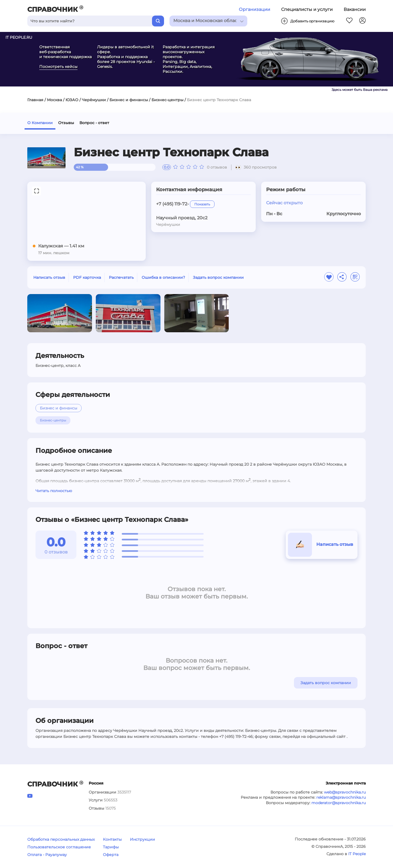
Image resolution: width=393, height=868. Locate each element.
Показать (202, 204)
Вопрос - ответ (94, 123)
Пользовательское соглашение (59, 847)
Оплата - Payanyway (47, 855)
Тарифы (111, 847)
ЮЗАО (72, 100)
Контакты (112, 839)
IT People (357, 854)
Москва (54, 100)
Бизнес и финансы (129, 100)
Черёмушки (94, 100)
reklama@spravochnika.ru (341, 797)
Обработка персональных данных (61, 839)
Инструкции (142, 839)
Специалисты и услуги (307, 9)
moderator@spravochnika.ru (339, 803)
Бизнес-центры (167, 100)
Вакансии (355, 9)
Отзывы (66, 123)
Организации (254, 9)
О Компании (40, 123)
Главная (35, 100)
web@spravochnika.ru (345, 792)
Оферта (111, 855)
